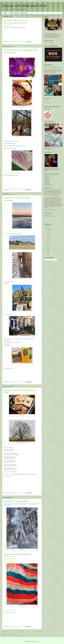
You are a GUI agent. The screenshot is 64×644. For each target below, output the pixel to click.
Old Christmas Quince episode (10, 557)
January (48, 240)
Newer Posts (5, 632)
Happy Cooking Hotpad (8, 25)
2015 (47, 254)
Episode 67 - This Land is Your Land (52, 67)
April (48, 230)
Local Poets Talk (7, 474)
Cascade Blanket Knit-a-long (9, 610)
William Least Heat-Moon (9, 368)
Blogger (37, 641)
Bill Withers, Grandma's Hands (10, 612)
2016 (47, 252)
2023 (47, 227)
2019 (47, 246)
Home (5, 13)
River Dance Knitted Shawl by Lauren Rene (12, 173)
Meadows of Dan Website (9, 561)
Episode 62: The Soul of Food (16, 20)
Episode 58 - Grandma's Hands (16, 501)
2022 (47, 229)
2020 (47, 244)
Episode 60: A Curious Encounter (17, 198)
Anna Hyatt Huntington (8, 314)
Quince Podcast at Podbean (49, 43)
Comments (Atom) (11, 634)
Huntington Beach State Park (9, 281)
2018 (47, 248)
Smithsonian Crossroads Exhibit (10, 559)
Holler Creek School (18, 339)
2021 (47, 243)
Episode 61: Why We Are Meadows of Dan (21, 50)
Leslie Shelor (48, 103)
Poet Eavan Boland (8, 476)
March (48, 236)
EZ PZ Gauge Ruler (8, 342)
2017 (47, 250)
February (48, 238)
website (11, 148)
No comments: (21, 42)
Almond (47, 101)
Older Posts (39, 632)
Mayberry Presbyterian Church (29, 339)
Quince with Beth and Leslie (24, 6)
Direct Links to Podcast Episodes (18, 13)
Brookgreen (6, 283)
